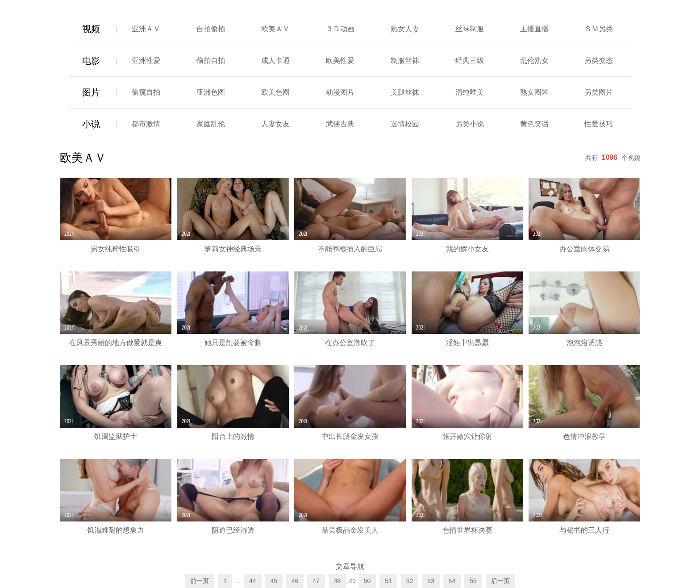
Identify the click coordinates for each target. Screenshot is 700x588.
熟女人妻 (405, 29)
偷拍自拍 (211, 60)
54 (452, 581)
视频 (91, 29)
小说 (91, 124)
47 (316, 581)
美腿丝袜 (405, 92)
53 (431, 581)
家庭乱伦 (211, 124)
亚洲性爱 (146, 60)
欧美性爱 (340, 60)
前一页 (200, 581)
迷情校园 (405, 124)
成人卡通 (275, 60)
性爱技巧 (599, 124)
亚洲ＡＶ (146, 29)
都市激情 (146, 124)
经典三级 (470, 60)
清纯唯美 (470, 92)
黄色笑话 (534, 124)
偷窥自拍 (146, 92)
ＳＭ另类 (599, 29)
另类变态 (599, 60)
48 (337, 581)
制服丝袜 (405, 60)
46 (295, 581)
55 (473, 581)
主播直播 (534, 29)
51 (388, 581)
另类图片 (599, 92)
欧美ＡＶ (275, 29)
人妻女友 (275, 124)
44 (253, 581)
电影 (91, 61)
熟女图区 (534, 92)
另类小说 (470, 124)
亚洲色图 (211, 92)
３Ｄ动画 (340, 29)
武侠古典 (340, 124)
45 (274, 581)
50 (367, 581)
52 (410, 581)
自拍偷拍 (211, 29)
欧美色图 (275, 92)
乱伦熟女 (534, 60)
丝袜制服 (470, 29)
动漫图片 (340, 92)
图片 (91, 92)
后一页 (500, 581)
